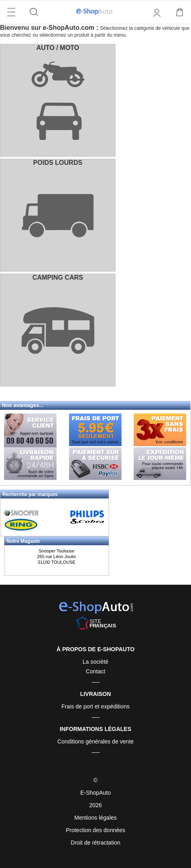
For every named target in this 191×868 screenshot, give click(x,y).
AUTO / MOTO (58, 48)
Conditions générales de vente (95, 741)
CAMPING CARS (58, 277)
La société (96, 662)
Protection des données (95, 830)
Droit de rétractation (95, 843)
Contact (95, 671)
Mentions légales (95, 818)
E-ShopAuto (96, 793)
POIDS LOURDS (58, 163)
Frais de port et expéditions (95, 706)
